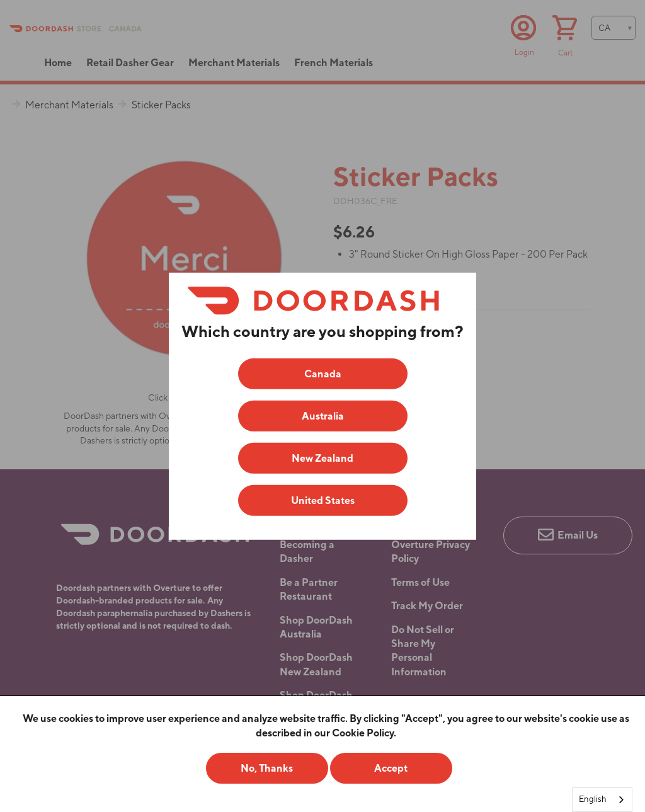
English (593, 799)
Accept (391, 768)
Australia (323, 416)
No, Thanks (267, 768)
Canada (323, 374)
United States (323, 500)
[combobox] (602, 800)
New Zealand (322, 458)
